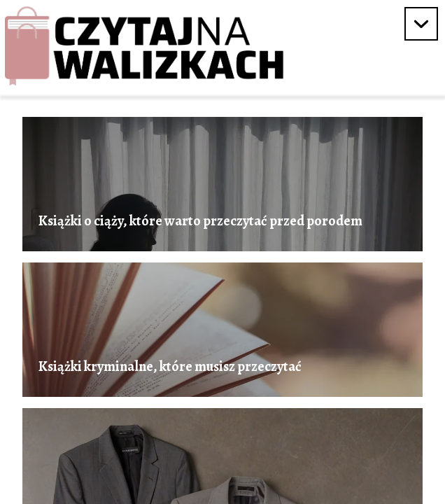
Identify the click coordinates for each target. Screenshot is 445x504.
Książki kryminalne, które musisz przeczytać (170, 367)
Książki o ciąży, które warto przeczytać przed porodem (200, 221)
